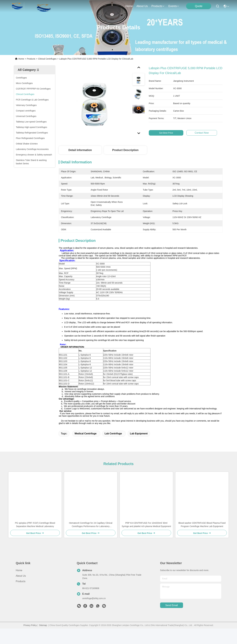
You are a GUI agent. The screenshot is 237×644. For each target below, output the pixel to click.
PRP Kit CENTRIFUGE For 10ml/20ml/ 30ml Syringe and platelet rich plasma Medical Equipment (146, 538)
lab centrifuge (113, 447)
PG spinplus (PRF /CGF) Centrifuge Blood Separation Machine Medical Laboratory (35, 538)
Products (31, 59)
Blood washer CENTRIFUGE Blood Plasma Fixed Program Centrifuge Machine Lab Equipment (202, 538)
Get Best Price (166, 133)
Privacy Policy (30, 638)
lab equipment (139, 447)
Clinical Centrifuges (47, 59)
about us (142, 6)
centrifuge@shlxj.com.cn (94, 611)
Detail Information (80, 150)
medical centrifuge (86, 447)
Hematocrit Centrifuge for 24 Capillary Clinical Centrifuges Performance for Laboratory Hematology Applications (91, 538)
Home (129, 6)
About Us (21, 589)
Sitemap (43, 638)
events (174, 6)
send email (172, 618)
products (158, 6)
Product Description (125, 150)
